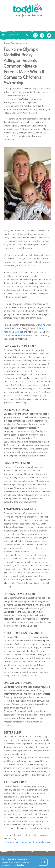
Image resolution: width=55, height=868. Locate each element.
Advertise (14, 35)
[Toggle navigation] (3, 35)
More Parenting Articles (15, 43)
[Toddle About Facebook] (43, 35)
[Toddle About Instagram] (36, 35)
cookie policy (19, 865)
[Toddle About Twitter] (49, 35)
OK (43, 862)
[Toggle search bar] (27, 35)
